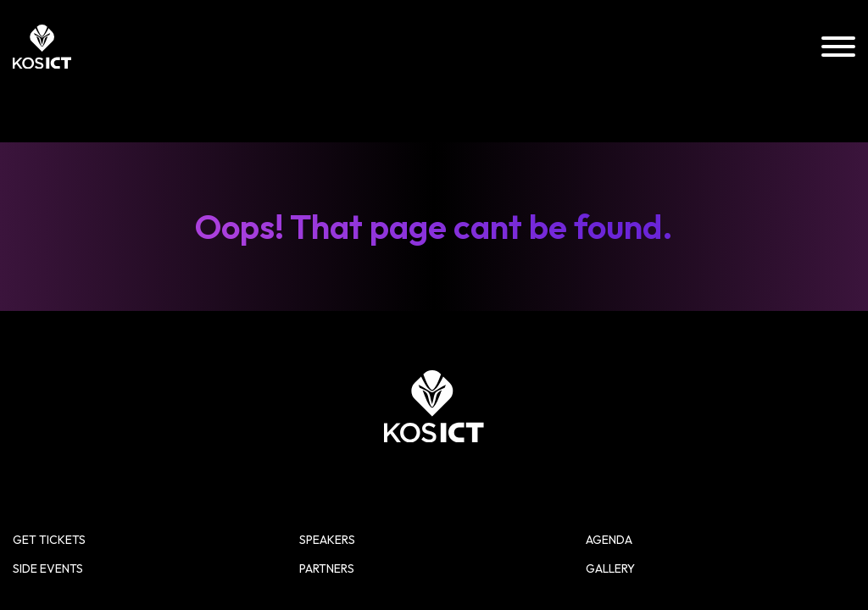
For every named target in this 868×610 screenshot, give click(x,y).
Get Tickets (420, 394)
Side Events (420, 424)
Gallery (738, 424)
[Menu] (838, 47)
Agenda (737, 394)
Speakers (576, 394)
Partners (576, 424)
